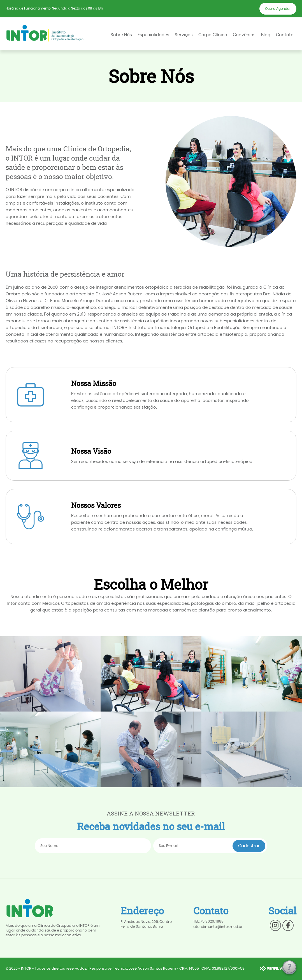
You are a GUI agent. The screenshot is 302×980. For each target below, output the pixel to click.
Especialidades (153, 35)
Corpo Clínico (213, 35)
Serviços (184, 35)
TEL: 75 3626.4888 (208, 922)
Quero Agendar (278, 9)
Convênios (244, 35)
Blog (266, 35)
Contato (285, 35)
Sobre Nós (121, 35)
